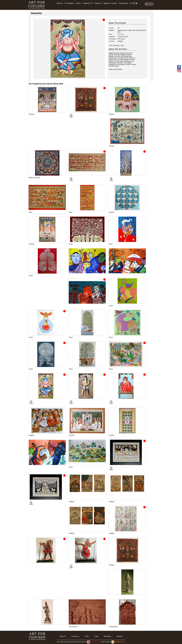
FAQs (87, 636)
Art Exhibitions (69, 3)
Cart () (133, 3)
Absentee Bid (123, 3)
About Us (60, 3)
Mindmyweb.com (96, 642)
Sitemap (120, 636)
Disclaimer (107, 636)
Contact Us (98, 3)
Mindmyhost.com (120, 642)
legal (96, 636)
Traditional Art (88, 3)
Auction (78, 3)
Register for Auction (110, 3)
